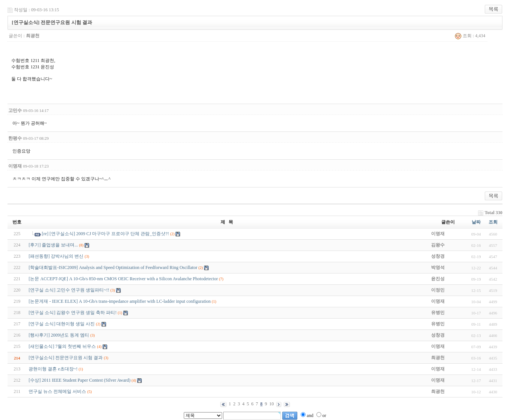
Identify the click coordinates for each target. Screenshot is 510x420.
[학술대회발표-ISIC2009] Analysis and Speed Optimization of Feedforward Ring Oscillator (113, 267)
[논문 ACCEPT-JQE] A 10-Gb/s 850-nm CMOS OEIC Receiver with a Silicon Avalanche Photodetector (123, 279)
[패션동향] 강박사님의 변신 (56, 256)
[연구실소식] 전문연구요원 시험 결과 (66, 358)
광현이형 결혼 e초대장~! (53, 369)
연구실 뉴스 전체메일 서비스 (57, 391)
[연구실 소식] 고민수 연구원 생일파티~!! (69, 290)
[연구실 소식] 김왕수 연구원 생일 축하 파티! (73, 313)
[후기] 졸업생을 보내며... (53, 245)
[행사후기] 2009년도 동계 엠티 (59, 335)
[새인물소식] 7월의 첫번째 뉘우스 (62, 346)
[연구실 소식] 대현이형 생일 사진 (62, 324)
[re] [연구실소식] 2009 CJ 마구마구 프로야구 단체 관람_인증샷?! (105, 234)
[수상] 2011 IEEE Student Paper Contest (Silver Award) (79, 380)
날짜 (476, 222)
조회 (493, 222)
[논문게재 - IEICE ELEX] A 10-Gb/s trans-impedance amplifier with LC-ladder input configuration (120, 301)
